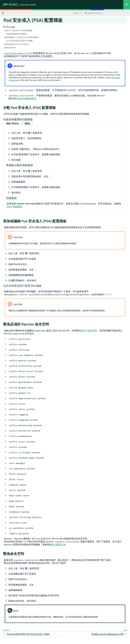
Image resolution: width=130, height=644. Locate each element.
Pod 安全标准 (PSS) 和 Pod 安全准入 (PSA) (28, 634)
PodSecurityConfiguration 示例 (107, 634)
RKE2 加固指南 (14, 207)
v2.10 (76, 13)
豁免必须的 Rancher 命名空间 (17, 44)
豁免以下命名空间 (88, 331)
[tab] (12, 124)
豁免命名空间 (10, 48)
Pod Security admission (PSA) (18, 53)
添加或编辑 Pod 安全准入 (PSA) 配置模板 (21, 37)
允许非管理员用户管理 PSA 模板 (19, 41)
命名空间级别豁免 (27, 99)
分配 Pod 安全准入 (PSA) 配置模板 (18, 30)
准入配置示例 (58, 545)
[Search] (107, 13)
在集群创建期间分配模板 (16, 34)
